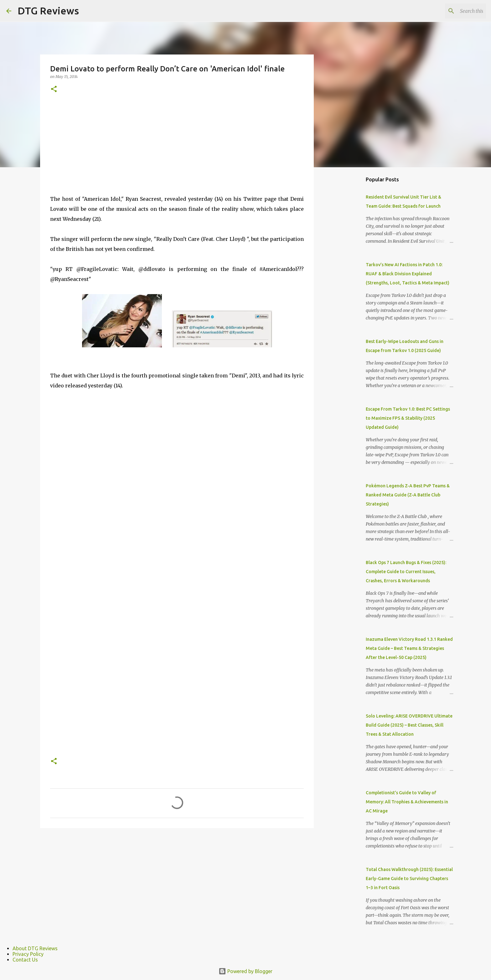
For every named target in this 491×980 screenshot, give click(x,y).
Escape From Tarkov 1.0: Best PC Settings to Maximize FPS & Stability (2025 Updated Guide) (408, 418)
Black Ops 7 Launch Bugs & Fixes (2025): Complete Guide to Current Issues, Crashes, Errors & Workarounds (406, 572)
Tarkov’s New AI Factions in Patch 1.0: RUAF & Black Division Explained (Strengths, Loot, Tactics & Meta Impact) (408, 274)
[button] (54, 89)
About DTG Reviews (35, 948)
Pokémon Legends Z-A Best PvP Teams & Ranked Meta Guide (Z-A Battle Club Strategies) (408, 495)
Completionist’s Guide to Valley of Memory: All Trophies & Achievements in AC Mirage (407, 802)
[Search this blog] (453, 11)
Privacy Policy (28, 954)
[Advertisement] (177, 150)
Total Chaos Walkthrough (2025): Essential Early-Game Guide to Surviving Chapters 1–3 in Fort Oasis (409, 879)
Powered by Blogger (246, 971)
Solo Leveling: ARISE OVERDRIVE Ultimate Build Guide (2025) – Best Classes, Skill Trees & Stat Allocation (409, 725)
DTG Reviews (48, 11)
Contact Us (25, 960)
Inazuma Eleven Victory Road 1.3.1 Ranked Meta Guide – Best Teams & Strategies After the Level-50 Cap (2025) (409, 648)
